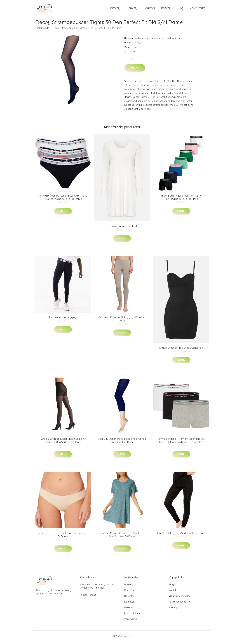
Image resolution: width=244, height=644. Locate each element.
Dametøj (115, 9)
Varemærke (197, 9)
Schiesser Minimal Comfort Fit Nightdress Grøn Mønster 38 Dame (122, 537)
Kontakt (173, 593)
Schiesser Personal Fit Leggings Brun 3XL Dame (122, 322)
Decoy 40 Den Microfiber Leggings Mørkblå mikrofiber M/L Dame (122, 443)
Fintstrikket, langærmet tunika (122, 229)
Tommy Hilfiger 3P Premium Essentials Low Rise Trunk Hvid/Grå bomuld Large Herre (181, 443)
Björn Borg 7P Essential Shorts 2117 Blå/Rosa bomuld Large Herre (181, 200)
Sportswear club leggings (63, 320)
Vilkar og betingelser (180, 599)
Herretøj (132, 9)
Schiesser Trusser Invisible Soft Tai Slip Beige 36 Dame (63, 537)
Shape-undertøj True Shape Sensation (181, 350)
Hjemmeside (42, 31)
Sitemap (173, 610)
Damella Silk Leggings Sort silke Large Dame (181, 536)
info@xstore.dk (88, 597)
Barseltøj (129, 593)
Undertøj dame (133, 616)
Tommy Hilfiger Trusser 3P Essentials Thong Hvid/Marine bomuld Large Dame (63, 200)
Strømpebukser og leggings (164, 41)
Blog (181, 9)
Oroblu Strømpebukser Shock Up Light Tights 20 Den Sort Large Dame (63, 443)
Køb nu (135, 70)
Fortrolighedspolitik (179, 604)
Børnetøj (149, 9)
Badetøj (166, 9)
